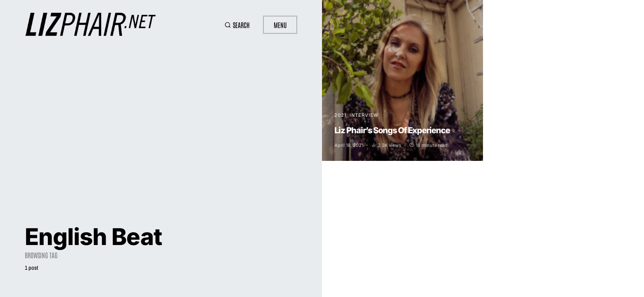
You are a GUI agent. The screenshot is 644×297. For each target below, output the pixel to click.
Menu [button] (280, 25)
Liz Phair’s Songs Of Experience (392, 130)
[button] (237, 25)
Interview (364, 115)
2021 (340, 115)
